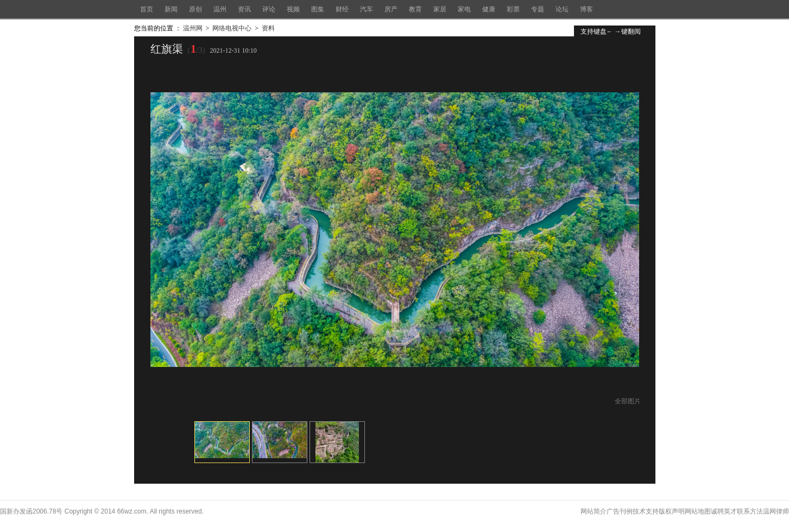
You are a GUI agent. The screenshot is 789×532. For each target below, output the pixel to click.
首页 (147, 9)
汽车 (367, 9)
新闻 (171, 9)
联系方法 (750, 511)
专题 (538, 9)
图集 (318, 9)
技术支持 (646, 511)
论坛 (562, 9)
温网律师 (776, 511)
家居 (440, 9)
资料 (268, 28)
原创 (195, 9)
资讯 (244, 9)
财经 (342, 9)
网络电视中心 (232, 28)
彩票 (513, 9)
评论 (269, 9)
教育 (415, 9)
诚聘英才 (724, 511)
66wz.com (132, 511)
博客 (586, 9)
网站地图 (698, 511)
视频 (293, 9)
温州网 (193, 28)
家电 (464, 9)
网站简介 (594, 511)
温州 (220, 9)
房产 (391, 9)
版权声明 (672, 511)
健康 (489, 9)
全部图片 (628, 401)
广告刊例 (620, 511)
